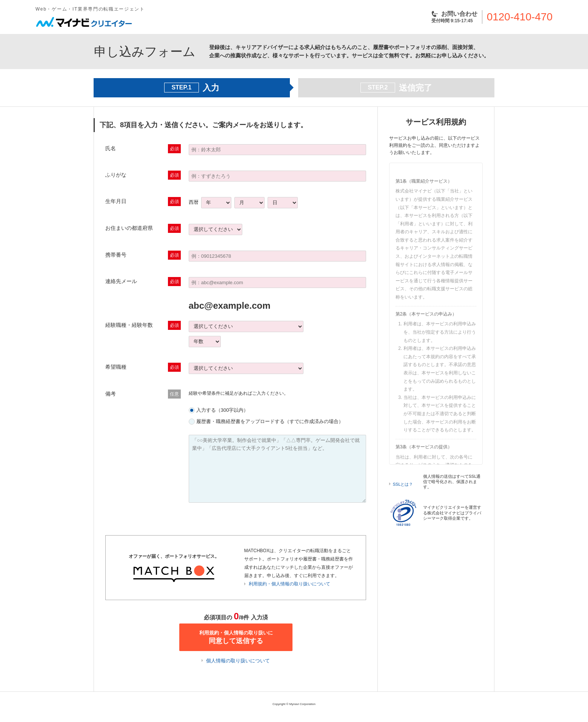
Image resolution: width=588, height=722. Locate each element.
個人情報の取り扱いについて (238, 661)
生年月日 (116, 201)
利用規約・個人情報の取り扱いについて (289, 584)
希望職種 (116, 367)
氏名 (111, 148)
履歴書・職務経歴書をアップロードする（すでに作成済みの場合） (270, 421)
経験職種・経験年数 (129, 325)
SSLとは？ (403, 484)
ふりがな (116, 175)
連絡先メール (121, 281)
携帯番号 (116, 255)
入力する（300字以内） (222, 410)
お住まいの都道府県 (129, 228)
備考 (111, 394)
